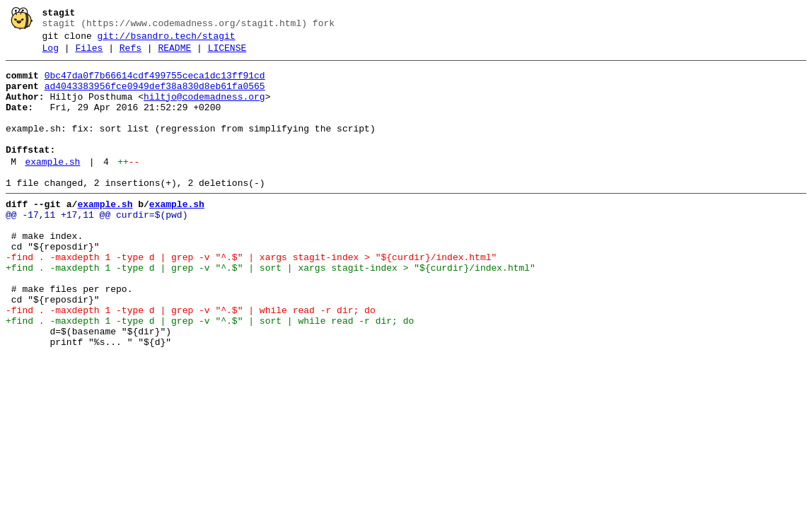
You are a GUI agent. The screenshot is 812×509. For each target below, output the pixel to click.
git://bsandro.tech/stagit (167, 40)
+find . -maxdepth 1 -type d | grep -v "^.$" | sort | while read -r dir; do (210, 374)
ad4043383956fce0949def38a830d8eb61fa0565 (155, 97)
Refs (130, 54)
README (174, 54)
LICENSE (227, 54)
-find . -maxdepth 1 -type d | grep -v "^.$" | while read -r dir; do (191, 361)
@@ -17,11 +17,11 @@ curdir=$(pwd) (97, 247)
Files (89, 54)
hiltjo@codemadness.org (204, 110)
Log (51, 54)
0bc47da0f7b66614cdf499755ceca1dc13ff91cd (155, 84)
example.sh (52, 187)
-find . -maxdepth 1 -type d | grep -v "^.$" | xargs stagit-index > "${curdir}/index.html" (251, 298)
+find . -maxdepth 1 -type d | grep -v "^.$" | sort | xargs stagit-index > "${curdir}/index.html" (271, 310)
